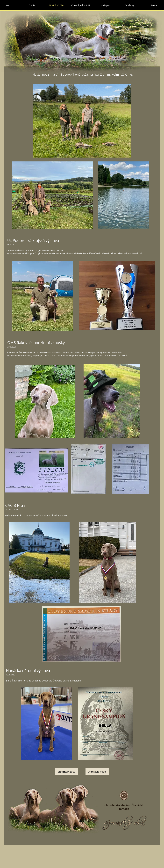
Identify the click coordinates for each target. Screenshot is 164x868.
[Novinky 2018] (97, 772)
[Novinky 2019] (67, 772)
